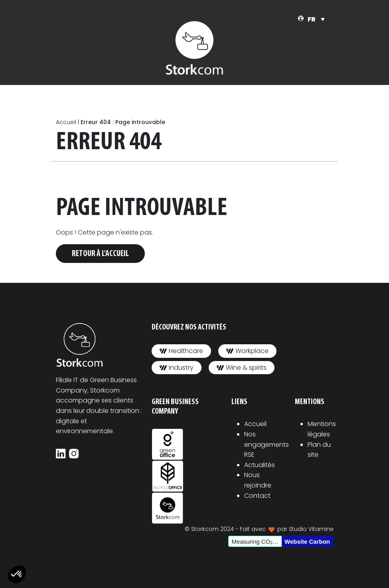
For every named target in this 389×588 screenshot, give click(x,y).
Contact (257, 496)
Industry (177, 368)
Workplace (247, 351)
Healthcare (181, 351)
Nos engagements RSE (267, 444)
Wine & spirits (242, 368)
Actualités (260, 465)
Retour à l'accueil (100, 254)
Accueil (66, 122)
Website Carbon (307, 542)
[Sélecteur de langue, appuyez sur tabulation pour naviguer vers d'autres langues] (316, 19)
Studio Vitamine (311, 529)
